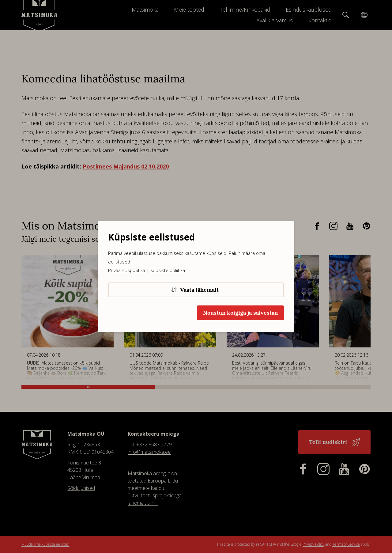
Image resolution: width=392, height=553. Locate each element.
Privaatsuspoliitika (127, 270)
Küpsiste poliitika (168, 270)
